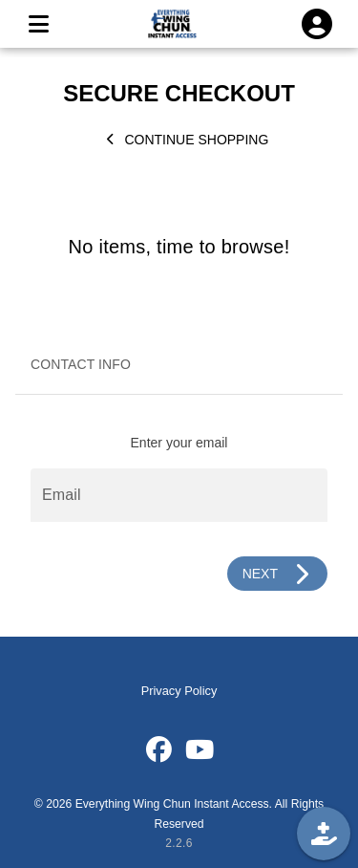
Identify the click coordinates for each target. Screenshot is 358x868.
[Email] (179, 495)
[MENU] (38, 24)
